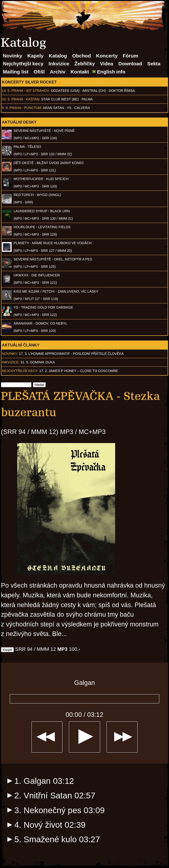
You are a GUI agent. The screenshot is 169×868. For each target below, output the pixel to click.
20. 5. (6, 99)
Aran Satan (54, 108)
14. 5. (6, 91)
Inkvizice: (11, 362)
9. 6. (5, 108)
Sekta (154, 64)
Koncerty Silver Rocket (29, 82)
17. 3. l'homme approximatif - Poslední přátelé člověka (71, 354)
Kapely (36, 56)
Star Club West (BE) (60, 99)
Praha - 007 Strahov (30, 91)
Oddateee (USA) (65, 91)
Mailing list (16, 72)
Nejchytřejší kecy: (20, 371)
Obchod (82, 56)
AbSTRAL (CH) (94, 91)
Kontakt (80, 72)
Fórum (131, 56)
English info (111, 72)
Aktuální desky (19, 122)
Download (130, 64)
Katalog (58, 56)
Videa (107, 64)
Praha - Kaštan (25, 99)
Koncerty (107, 56)
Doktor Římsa (122, 91)
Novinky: (10, 354)
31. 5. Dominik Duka (38, 362)
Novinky (13, 56)
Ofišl (39, 72)
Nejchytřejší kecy (23, 64)
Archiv (58, 72)
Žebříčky (85, 64)
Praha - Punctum (25, 108)
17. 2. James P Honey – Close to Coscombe (79, 371)
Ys (69, 108)
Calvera (82, 108)
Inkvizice (59, 64)
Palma (87, 99)
